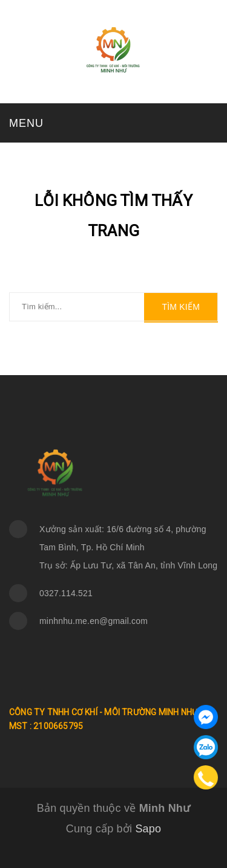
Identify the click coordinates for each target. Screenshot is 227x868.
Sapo (148, 829)
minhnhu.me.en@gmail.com (94, 621)
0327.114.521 (66, 593)
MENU (26, 123)
